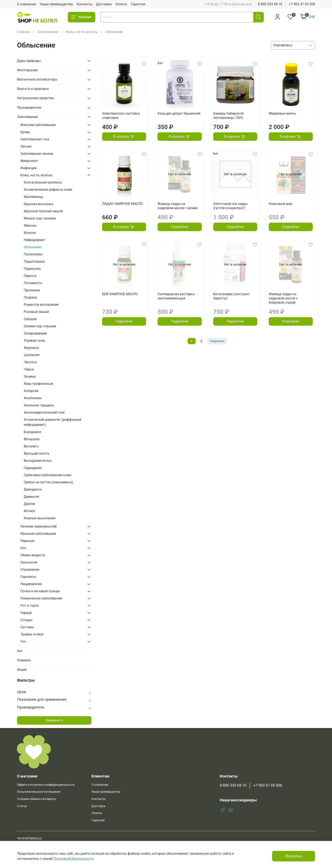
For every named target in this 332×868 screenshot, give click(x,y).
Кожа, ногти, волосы (82, 32)
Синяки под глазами (40, 326)
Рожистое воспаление (41, 305)
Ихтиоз (29, 511)
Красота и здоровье (33, 89)
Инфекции (28, 168)
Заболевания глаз (35, 139)
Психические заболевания (41, 598)
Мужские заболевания (38, 534)
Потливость (33, 283)
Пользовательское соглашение (39, 792)
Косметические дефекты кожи (48, 190)
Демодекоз (33, 489)
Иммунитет (29, 161)
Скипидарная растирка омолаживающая (176, 296)
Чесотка (30, 362)
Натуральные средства (35, 98)
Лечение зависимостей (38, 526)
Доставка (104, 4)
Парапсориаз (34, 261)
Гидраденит (33, 468)
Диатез (29, 504)
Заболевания (48, 32)
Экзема (30, 376)
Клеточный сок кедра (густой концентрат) (230, 206)
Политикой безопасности (73, 859)
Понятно (294, 856)
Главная (23, 32)
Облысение (33, 247)
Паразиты (28, 577)
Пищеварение (31, 584)
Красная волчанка (38, 204)
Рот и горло (30, 605)
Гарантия (138, 4)
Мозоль (30, 233)
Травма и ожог (32, 634)
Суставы (27, 627)
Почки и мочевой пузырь (40, 591)
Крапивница (33, 197)
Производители (29, 108)
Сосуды (26, 620)
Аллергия (31, 391)
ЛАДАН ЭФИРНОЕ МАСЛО (122, 204)
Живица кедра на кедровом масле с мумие (178, 206)
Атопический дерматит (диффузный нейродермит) (53, 422)
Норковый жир (280, 204)
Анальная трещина (39, 405)
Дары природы (29, 61)
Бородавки (32, 432)
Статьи (22, 806)
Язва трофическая (38, 384)
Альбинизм (33, 398)
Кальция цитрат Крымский (179, 113)
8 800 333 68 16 (270, 4)
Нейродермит (34, 240)
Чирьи (29, 369)
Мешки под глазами (40, 218)
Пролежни (32, 290)
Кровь (25, 132)
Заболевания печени (37, 154)
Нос (23, 548)
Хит (20, 651)
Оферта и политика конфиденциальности (46, 785)
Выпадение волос (38, 461)
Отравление (30, 570)
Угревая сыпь (35, 341)
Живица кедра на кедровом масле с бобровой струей (283, 298)
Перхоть (30, 276)
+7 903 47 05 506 (302, 4)
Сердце (26, 613)
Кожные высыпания (40, 518)
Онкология (29, 562)
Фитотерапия (27, 70)
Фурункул (31, 348)
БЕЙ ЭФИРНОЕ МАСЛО (120, 294)
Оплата (121, 4)
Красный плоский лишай (43, 211)
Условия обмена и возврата (36, 799)
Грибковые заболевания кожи (48, 475)
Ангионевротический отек (44, 412)
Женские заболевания (38, 125)
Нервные (27, 541)
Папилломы (33, 254)
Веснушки (32, 439)
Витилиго (31, 446)
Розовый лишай (36, 312)
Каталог (82, 17)
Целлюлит (32, 355)
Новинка (24, 660)
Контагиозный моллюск (43, 182)
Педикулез (32, 269)
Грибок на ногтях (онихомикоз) (48, 482)
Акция (22, 670)
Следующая (217, 341)
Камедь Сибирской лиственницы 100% (228, 116)
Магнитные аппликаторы (37, 79)
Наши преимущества (56, 4)
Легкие (26, 146)
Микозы (30, 226)
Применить (54, 720)
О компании (26, 4)
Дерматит (32, 497)
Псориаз (30, 297)
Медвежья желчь (282, 113)
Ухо (23, 641)
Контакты (84, 4)
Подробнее (180, 227)
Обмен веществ (33, 555)
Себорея (30, 319)
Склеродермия (35, 333)
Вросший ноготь (37, 453)
